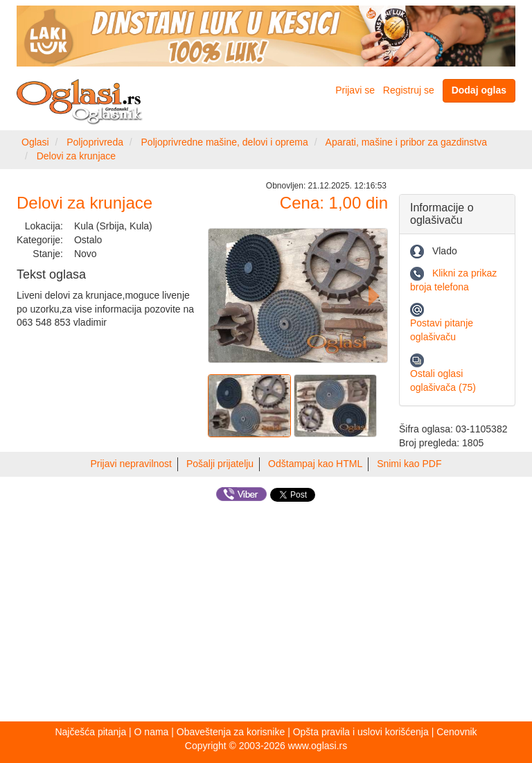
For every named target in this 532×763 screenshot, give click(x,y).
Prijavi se (355, 90)
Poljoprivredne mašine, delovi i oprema (225, 142)
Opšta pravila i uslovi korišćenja (361, 732)
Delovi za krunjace (76, 156)
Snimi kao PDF (409, 464)
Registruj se (409, 90)
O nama (152, 732)
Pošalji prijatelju (220, 464)
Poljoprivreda (95, 142)
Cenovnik (456, 732)
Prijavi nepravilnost (132, 464)
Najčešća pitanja (90, 732)
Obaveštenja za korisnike (231, 732)
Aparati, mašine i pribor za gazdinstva (406, 142)
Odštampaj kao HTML (315, 464)
